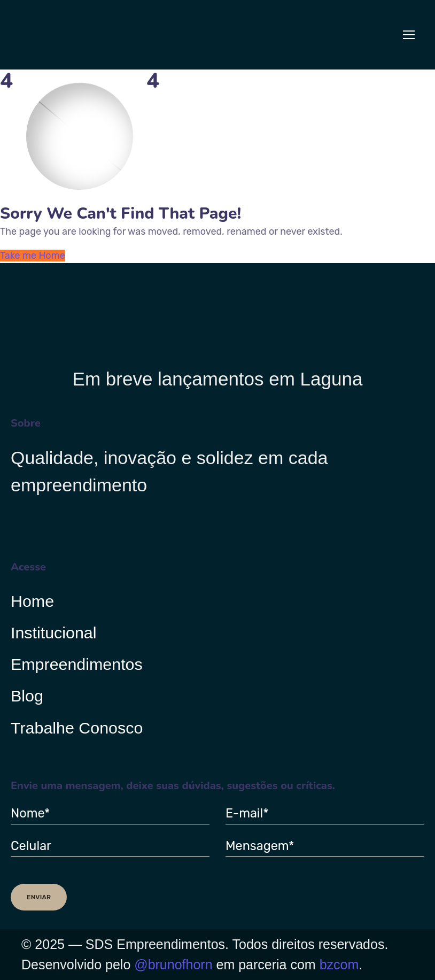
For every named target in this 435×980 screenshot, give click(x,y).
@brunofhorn (173, 964)
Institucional (54, 633)
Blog (27, 696)
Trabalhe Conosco (77, 728)
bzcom (339, 964)
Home (32, 601)
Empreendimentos (77, 665)
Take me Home (33, 256)
